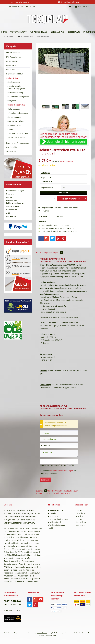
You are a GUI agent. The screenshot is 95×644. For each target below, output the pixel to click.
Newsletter (80, 516)
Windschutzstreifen (16, 137)
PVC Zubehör (12, 147)
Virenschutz (11, 151)
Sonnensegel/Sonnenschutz (18, 143)
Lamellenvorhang (15, 93)
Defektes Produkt (57, 510)
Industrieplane (12, 70)
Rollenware (11, 65)
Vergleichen (45, 208)
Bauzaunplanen (15, 117)
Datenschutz (12, 210)
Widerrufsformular (57, 525)
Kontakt (9, 197)
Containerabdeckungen (18, 113)
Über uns (10, 194)
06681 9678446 (12, 601)
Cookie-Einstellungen (15, 191)
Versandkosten (42, 633)
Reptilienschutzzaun (15, 74)
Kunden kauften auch (69, 491)
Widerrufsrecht (13, 206)
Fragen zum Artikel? (69, 208)
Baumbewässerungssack (18, 97)
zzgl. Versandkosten (66, 161)
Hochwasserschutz (16, 121)
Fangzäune (13, 101)
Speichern (45, 480)
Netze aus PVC (12, 61)
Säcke (11, 129)
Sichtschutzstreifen (16, 105)
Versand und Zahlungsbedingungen (16, 202)
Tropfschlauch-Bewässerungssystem (16, 87)
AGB (8, 213)
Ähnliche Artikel (54, 491)
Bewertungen (55, 252)
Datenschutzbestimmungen (62, 471)
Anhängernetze (15, 125)
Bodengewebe (14, 82)
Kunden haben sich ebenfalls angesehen (53, 493)
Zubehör (42, 491)
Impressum (11, 216)
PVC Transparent (13, 53)
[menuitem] (6, 7)
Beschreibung (42, 252)
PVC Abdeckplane (13, 57)
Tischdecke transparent (18, 133)
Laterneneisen (14, 109)
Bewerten (44, 211)
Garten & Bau (12, 78)
